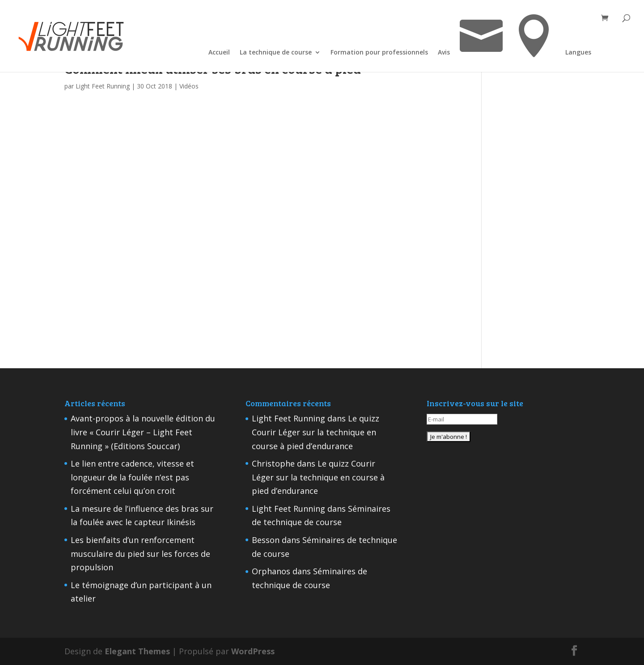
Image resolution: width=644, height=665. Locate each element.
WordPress (253, 651)
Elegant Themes (137, 651)
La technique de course (276, 53)
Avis (444, 53)
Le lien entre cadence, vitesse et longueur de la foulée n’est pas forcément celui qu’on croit (132, 477)
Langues (578, 53)
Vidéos (189, 86)
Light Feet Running (103, 86)
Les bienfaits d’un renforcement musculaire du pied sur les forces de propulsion (140, 553)
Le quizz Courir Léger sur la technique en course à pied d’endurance (316, 432)
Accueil (219, 53)
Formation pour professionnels (379, 53)
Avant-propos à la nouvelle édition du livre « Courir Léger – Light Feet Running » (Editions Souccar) (143, 432)
